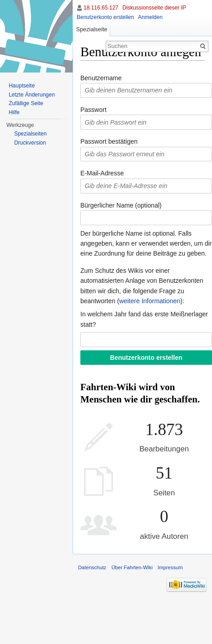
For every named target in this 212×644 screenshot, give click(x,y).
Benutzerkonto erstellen (105, 17)
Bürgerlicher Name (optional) (121, 205)
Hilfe (14, 112)
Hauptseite (22, 86)
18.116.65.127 (101, 8)
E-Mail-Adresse (102, 173)
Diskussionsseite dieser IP (154, 8)
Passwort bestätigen (109, 141)
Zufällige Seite (26, 103)
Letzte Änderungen (32, 95)
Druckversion (30, 143)
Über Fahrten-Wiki (132, 567)
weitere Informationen (150, 301)
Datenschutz (92, 567)
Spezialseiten (30, 134)
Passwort (94, 110)
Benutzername (101, 78)
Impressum (170, 567)
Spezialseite (91, 29)
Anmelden (150, 17)
